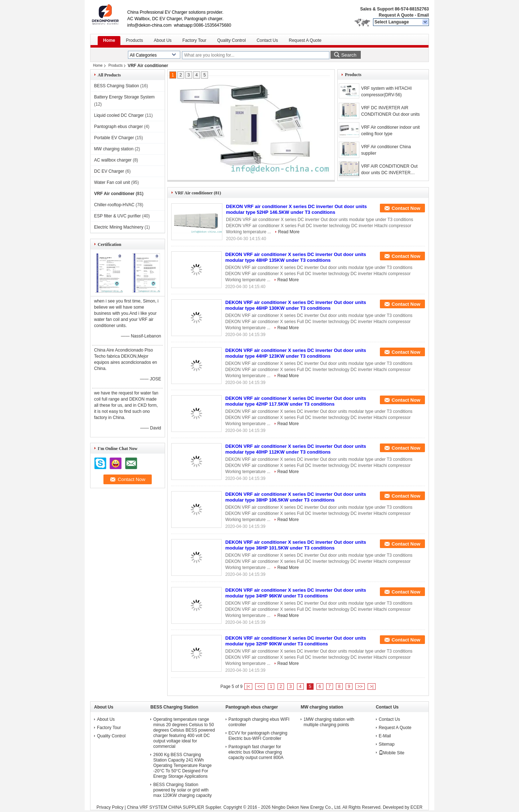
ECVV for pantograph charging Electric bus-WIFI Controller (258, 736)
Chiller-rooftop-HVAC (114, 205)
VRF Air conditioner (114, 194)
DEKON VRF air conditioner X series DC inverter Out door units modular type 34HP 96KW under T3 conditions (296, 593)
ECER (416, 807)
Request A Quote (396, 15)
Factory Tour (194, 40)
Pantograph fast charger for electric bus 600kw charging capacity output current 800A (256, 752)
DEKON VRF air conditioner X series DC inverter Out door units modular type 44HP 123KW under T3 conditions (296, 353)
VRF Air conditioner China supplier (386, 150)
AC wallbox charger (113, 160)
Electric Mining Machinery (119, 227)
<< (260, 687)
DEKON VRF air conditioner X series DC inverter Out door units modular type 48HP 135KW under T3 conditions (296, 257)
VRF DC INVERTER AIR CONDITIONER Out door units (391, 111)
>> (360, 687)
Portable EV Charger (114, 138)
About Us (163, 40)
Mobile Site (392, 753)
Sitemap (387, 744)
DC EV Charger (109, 171)
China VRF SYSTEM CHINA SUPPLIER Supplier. (175, 807)
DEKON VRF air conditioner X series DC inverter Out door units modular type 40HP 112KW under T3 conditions (296, 449)
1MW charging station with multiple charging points (329, 722)
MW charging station (114, 149)
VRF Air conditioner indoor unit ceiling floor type (391, 131)
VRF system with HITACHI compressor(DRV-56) (386, 92)
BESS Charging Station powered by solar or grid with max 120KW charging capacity (182, 790)
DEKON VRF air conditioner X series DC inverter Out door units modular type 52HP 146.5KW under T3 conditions (296, 209)
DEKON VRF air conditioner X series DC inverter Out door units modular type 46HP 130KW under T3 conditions (296, 305)
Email (423, 15)
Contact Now (406, 208)
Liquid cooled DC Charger (119, 115)
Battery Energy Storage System (124, 97)
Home (109, 40)
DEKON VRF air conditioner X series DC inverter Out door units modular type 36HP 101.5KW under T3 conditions (296, 545)
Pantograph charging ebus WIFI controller (259, 722)
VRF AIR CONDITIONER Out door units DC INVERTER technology (389, 170)
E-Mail (385, 736)
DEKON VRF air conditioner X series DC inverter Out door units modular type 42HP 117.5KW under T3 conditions (296, 401)
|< (248, 687)
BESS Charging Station (117, 86)
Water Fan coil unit (112, 182)
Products (134, 40)
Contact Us (267, 40)
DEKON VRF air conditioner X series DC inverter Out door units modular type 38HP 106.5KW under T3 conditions (296, 497)
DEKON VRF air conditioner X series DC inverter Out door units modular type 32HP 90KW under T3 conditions (296, 641)
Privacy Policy (110, 807)
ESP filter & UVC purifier (117, 216)
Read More (289, 232)
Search (349, 55)
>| (372, 687)
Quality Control (232, 40)
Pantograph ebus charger (118, 127)
